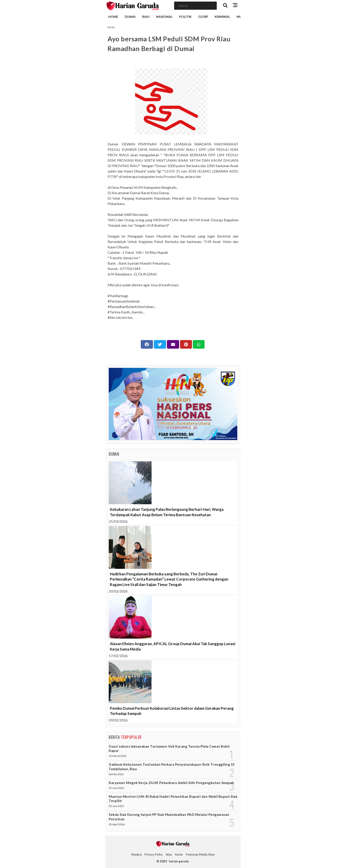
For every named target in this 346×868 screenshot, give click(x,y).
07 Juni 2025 (116, 788)
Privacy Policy (154, 854)
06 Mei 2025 (116, 774)
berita (111, 27)
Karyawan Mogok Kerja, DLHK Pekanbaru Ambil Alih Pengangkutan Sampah (171, 783)
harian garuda (179, 861)
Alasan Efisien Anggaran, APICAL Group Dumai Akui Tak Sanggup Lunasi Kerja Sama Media (173, 646)
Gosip (203, 17)
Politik (185, 17)
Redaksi (136, 854)
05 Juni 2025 (116, 806)
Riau (146, 17)
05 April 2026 (117, 824)
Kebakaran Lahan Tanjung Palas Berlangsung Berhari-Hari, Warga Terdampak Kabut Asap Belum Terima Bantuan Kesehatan (167, 512)
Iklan (169, 854)
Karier (179, 854)
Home (113, 17)
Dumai (130, 17)
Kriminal (222, 17)
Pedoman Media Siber (200, 854)
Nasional (164, 17)
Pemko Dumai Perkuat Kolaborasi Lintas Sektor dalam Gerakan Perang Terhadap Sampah (172, 711)
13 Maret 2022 (118, 756)
